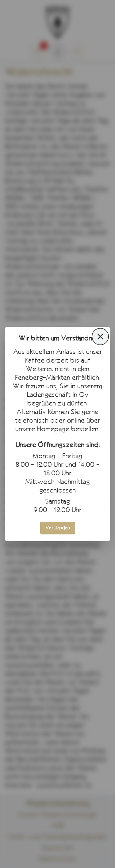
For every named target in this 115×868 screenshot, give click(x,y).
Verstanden (58, 528)
